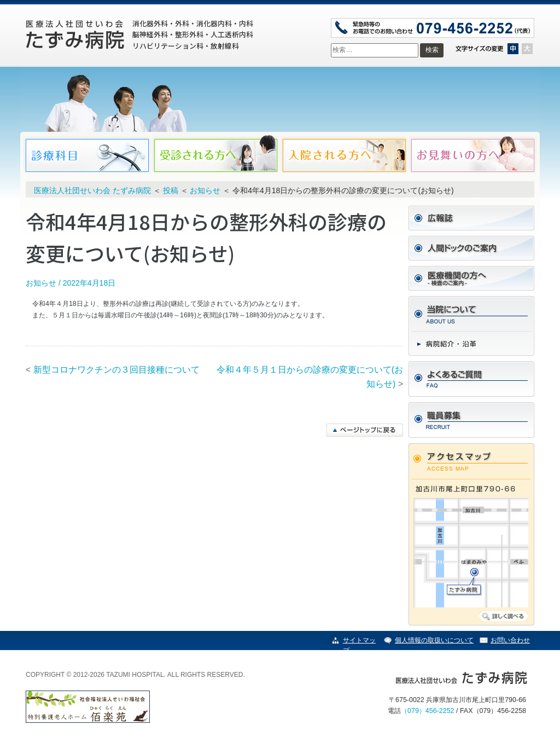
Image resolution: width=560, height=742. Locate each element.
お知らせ (41, 283)
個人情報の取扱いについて (434, 640)
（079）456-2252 (428, 711)
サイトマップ (359, 645)
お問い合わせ (510, 640)
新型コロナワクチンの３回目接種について (116, 370)
